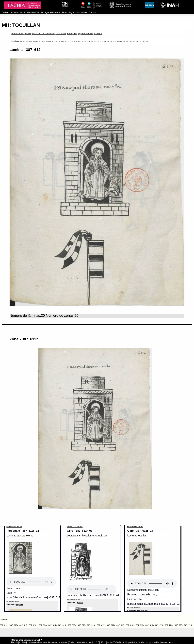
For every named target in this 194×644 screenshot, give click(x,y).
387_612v (29, 41)
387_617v (94, 41)
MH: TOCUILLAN (21, 25)
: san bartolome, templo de (91, 536)
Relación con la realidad (43, 34)
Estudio (28, 34)
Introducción (17, 12)
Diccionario (61, 34)
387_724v (132, 41)
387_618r (100, 41)
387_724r (126, 41)
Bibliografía (72, 34)
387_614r (48, 41)
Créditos (92, 12)
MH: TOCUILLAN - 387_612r (14, 527)
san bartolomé (25, 536)
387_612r (22, 41)
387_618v (106, 41)
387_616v (81, 41)
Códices (6, 12)
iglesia (80, 602)
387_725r (139, 41)
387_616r (74, 41)
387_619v (119, 41)
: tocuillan (142, 536)
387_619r (113, 41)
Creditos (98, 34)
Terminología (68, 12)
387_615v (68, 41)
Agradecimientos (52, 12)
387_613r (35, 41)
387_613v (42, 41)
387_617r (87, 41)
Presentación (17, 34)
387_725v (145, 41)
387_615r (61, 41)
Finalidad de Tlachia (33, 12)
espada (20, 604)
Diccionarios (81, 12)
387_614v (55, 41)
